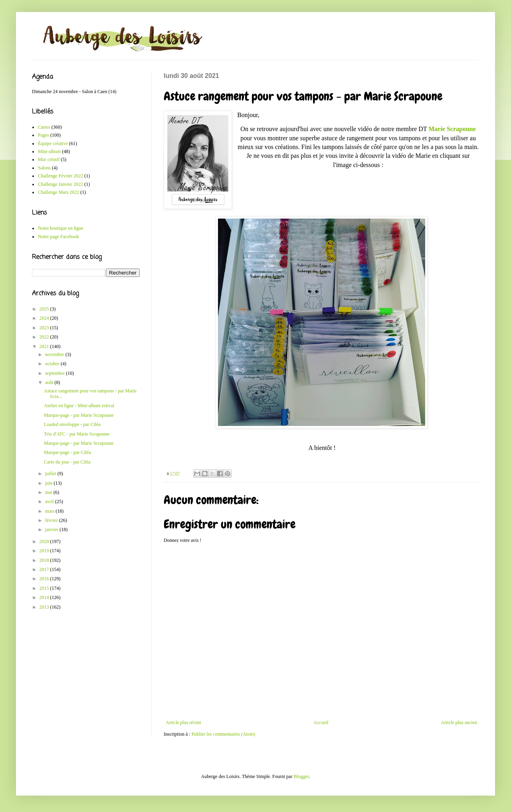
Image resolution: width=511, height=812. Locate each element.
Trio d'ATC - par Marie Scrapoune (77, 434)
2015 (45, 588)
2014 (45, 597)
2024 (45, 318)
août (50, 382)
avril (50, 502)
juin (50, 483)
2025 (45, 309)
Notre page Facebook (58, 237)
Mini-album (49, 151)
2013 (45, 607)
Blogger (301, 776)
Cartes (44, 127)
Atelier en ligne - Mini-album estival (79, 406)
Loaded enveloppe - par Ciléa (72, 424)
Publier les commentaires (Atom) (224, 734)
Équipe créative (53, 143)
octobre (53, 364)
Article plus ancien (459, 722)
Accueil (321, 722)
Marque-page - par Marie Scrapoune (79, 415)
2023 (45, 328)
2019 (45, 551)
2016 (45, 579)
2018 (45, 560)
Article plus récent (183, 722)
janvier (52, 529)
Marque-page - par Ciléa (67, 452)
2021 (45, 346)
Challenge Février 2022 (60, 176)
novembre (55, 354)
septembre (55, 373)
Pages (44, 135)
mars (50, 511)
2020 (45, 541)
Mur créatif (49, 159)
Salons (44, 168)
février (52, 520)
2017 (45, 569)
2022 (45, 337)
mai (49, 492)
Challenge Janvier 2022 (60, 184)
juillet (51, 474)
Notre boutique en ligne (61, 228)
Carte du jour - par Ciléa (67, 462)
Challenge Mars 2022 (58, 192)
